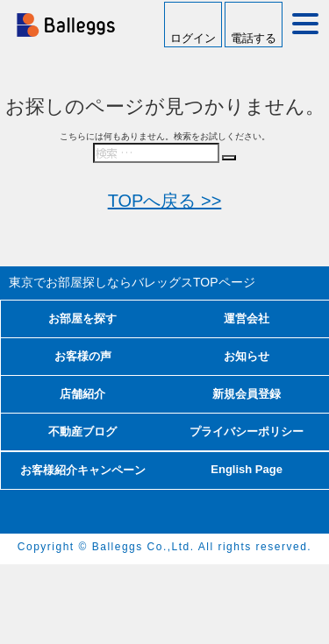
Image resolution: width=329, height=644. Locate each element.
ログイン (193, 38)
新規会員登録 (247, 394)
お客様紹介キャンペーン (83, 470)
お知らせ (247, 356)
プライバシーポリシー (247, 432)
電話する (254, 38)
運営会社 (247, 318)
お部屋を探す (82, 318)
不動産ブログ (82, 432)
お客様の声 (83, 356)
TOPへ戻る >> (165, 201)
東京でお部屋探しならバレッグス (132, 282)
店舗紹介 (82, 394)
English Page (247, 469)
